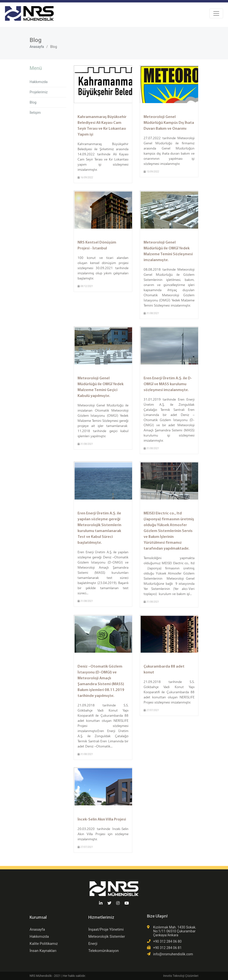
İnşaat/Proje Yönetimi (106, 929)
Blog (33, 102)
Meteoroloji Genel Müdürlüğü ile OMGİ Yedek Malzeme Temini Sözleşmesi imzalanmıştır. (168, 251)
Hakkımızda (39, 82)
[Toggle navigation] (216, 13)
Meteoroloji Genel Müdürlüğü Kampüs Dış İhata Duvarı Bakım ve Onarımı (169, 123)
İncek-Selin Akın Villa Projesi (102, 820)
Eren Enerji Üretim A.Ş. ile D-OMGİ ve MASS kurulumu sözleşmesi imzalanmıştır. (168, 384)
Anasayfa (37, 47)
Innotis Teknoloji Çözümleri (181, 976)
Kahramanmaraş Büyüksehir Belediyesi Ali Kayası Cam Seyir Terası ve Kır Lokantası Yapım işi (102, 126)
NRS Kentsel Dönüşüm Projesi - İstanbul (97, 245)
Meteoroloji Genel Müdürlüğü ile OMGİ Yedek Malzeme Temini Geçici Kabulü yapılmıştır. (101, 387)
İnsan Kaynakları (43, 951)
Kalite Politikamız (44, 944)
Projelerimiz (39, 92)
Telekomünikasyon (104, 951)
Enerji (93, 944)
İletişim (35, 113)
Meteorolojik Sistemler (107, 937)
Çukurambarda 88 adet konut (164, 670)
